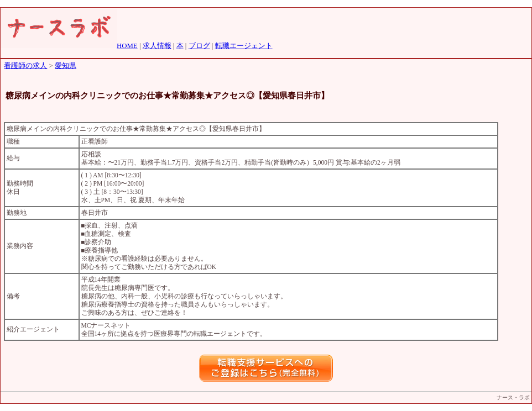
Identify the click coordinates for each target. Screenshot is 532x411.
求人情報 (157, 46)
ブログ (199, 46)
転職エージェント (244, 46)
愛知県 (66, 66)
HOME (127, 46)
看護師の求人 (25, 66)
